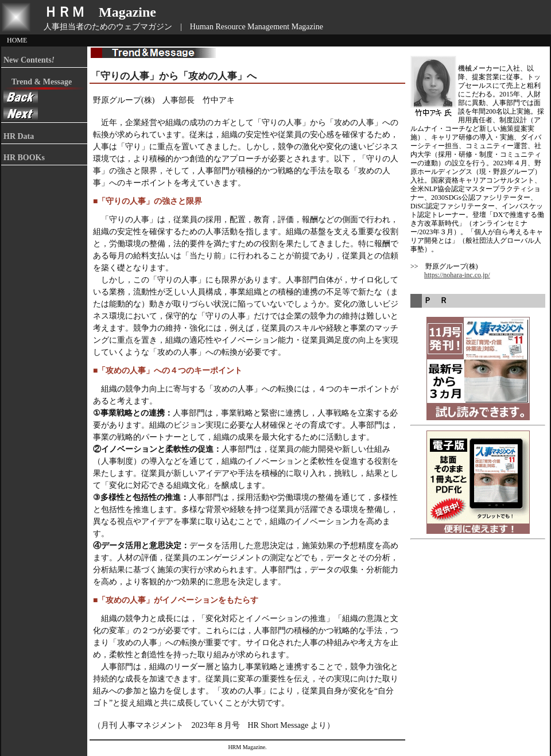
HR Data (19, 136)
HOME (17, 40)
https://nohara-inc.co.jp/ (457, 275)
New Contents (29, 60)
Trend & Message (38, 82)
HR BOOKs (24, 158)
